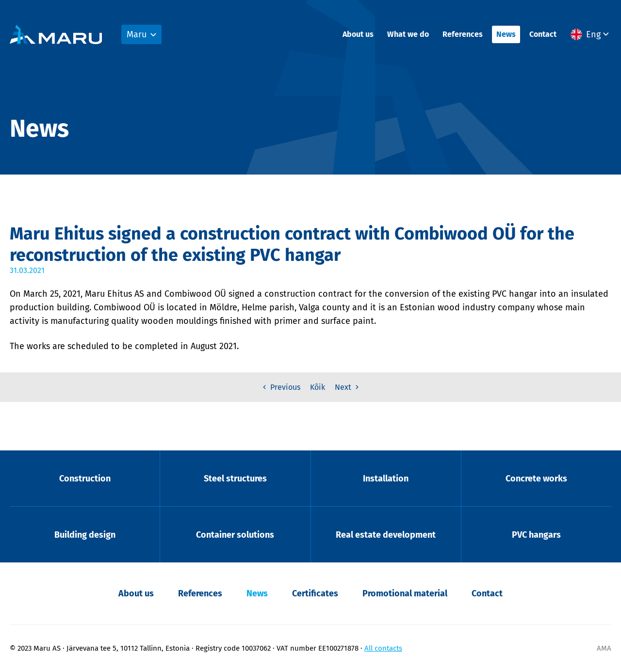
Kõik (318, 387)
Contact (543, 34)
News (506, 34)
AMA (604, 648)
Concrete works (536, 479)
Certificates (315, 593)
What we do (408, 34)
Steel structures (235, 479)
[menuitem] (591, 34)
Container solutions (235, 535)
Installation (386, 479)
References (463, 34)
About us (358, 34)
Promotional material (405, 593)
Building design (85, 535)
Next (348, 387)
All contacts (383, 648)
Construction (85, 479)
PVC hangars (536, 535)
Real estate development (386, 535)
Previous (280, 387)
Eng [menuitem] (593, 34)
